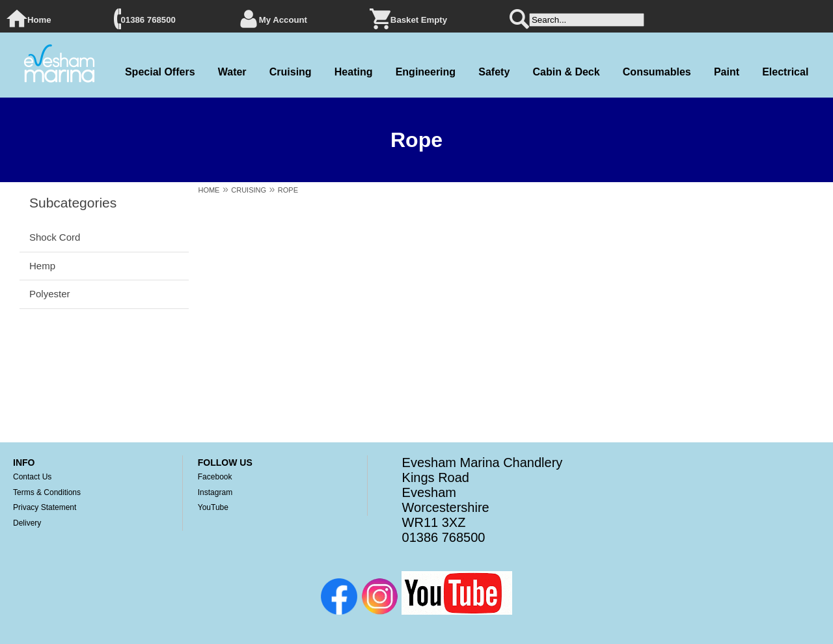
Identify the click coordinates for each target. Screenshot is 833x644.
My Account (283, 20)
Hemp (42, 266)
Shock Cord (55, 237)
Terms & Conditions (47, 492)
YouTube (213, 507)
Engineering (426, 72)
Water (232, 72)
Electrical (785, 72)
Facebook (215, 477)
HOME (209, 190)
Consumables (657, 72)
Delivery (27, 523)
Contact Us (32, 477)
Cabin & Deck (566, 72)
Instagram (215, 492)
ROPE (288, 190)
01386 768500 (148, 20)
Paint (727, 72)
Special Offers (160, 72)
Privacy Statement (45, 507)
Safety (494, 72)
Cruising (291, 72)
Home (39, 20)
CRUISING (249, 190)
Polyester (50, 294)
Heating (354, 72)
